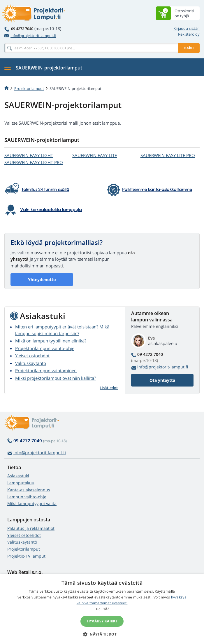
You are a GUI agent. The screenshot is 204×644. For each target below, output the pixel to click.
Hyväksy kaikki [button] (102, 621)
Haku (189, 48)
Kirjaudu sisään (187, 28)
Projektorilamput (29, 88)
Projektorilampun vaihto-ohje (45, 348)
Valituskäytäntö (31, 363)
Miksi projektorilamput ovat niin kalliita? (56, 378)
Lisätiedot (109, 388)
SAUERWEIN (29, 155)
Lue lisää (102, 609)
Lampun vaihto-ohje (27, 497)
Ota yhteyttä (162, 380)
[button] (102, 634)
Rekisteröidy (189, 34)
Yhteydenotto (42, 280)
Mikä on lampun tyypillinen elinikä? (51, 341)
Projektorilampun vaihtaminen (46, 370)
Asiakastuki (18, 476)
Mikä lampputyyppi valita (32, 503)
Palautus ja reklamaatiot (31, 528)
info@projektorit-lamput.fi (30, 36)
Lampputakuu (21, 483)
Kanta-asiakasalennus (29, 490)
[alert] (102, 609)
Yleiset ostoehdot (32, 356)
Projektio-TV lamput (26, 556)
